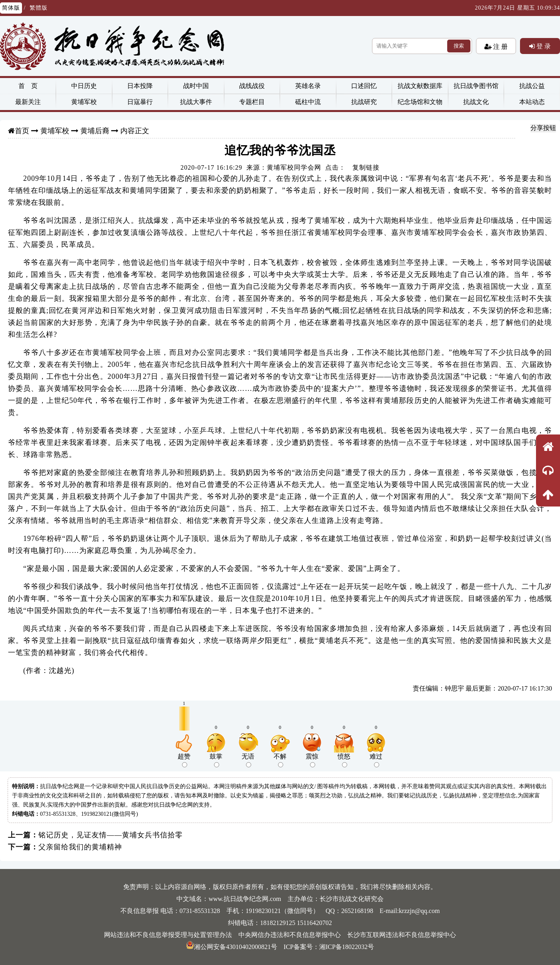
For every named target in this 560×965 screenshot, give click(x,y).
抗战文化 (476, 102)
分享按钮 (543, 128)
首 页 (28, 86)
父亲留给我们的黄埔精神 (80, 847)
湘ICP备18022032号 (347, 947)
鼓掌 (216, 760)
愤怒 (344, 760)
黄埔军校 (84, 102)
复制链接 (366, 167)
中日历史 (84, 86)
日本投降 (140, 86)
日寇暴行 (140, 102)
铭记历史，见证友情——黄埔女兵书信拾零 (111, 835)
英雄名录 (308, 86)
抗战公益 (532, 86)
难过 (376, 760)
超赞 (184, 760)
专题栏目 (252, 102)
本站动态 (532, 102)
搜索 (459, 46)
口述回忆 (364, 86)
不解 (280, 760)
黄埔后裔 (95, 131)
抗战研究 (364, 102)
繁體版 (39, 8)
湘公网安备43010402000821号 (232, 947)
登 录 (543, 46)
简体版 (11, 8)
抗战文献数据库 (420, 86)
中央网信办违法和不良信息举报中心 (290, 935)
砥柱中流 (308, 102)
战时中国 (196, 86)
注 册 (500, 46)
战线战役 (252, 86)
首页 (22, 131)
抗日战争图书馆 (476, 86)
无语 (248, 760)
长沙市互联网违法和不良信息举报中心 (402, 935)
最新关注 (28, 102)
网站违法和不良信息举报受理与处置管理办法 (168, 935)
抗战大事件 (196, 102)
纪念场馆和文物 (420, 102)
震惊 (312, 760)
